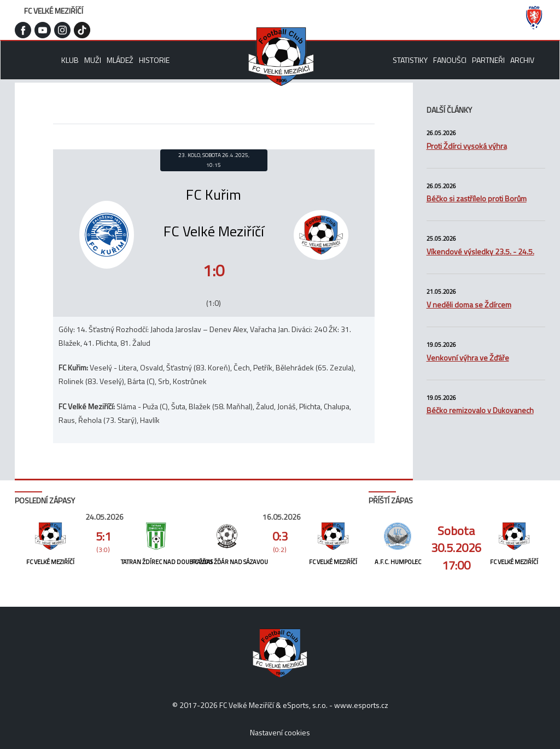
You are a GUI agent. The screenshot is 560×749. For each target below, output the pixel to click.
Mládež (120, 60)
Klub (70, 60)
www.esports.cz (361, 705)
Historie (154, 60)
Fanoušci (450, 60)
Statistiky (410, 60)
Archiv (522, 60)
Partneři (488, 60)
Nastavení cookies (280, 732)
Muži (93, 60)
